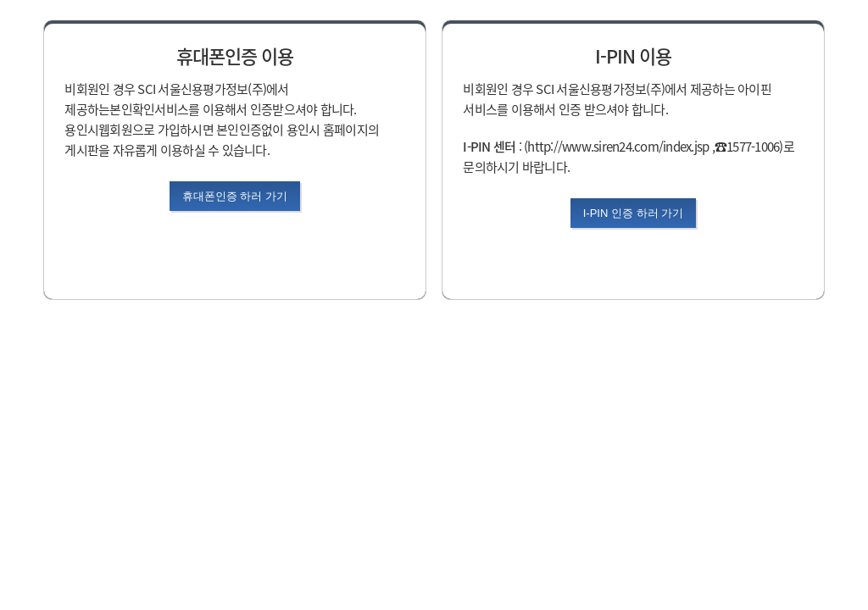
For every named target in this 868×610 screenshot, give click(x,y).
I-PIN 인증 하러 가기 (633, 213)
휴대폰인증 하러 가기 (235, 196)
